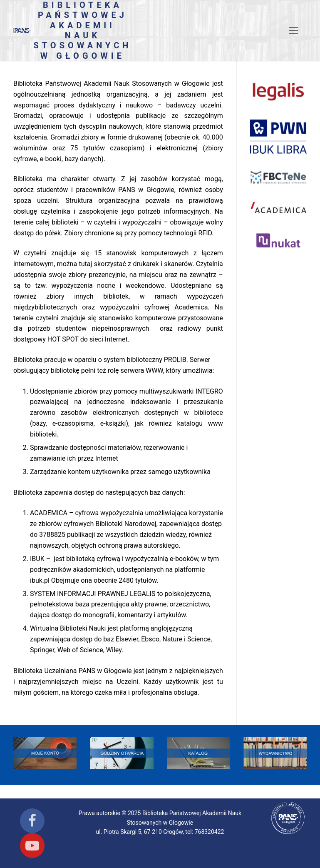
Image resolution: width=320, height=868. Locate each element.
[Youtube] (32, 845)
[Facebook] (32, 821)
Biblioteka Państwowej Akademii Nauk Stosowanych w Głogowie (82, 30)
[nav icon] (293, 30)
